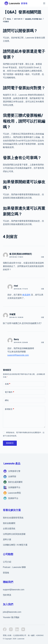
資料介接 (7, 539)
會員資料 (26, 295)
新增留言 (9, 409)
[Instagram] (11, 629)
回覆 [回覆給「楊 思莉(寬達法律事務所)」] (42, 257)
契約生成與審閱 (15, 482)
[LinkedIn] (17, 629)
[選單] (44, 3)
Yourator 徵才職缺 (11, 617)
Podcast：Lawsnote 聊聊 (14, 567)
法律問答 (12, 477)
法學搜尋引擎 (14, 471)
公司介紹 (7, 562)
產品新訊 (28, 19)
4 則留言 (6, 22)
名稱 (7, 384)
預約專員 (7, 595)
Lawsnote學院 (15, 493)
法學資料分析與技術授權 (14, 534)
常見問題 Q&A (37, 19)
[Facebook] (5, 629)
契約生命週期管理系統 (13, 518)
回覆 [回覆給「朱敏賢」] (42, 317)
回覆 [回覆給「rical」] (42, 289)
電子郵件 (9, 392)
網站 (7, 400)
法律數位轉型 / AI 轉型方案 (15, 545)
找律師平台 (13, 498)
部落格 (6, 573)
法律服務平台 (14, 487)
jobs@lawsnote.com (12, 612)
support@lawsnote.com (14, 590)
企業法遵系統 (9, 529)
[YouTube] (23, 629)
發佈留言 (10, 443)
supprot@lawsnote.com (18, 355)
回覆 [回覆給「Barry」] (42, 342)
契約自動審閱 (9, 523)
